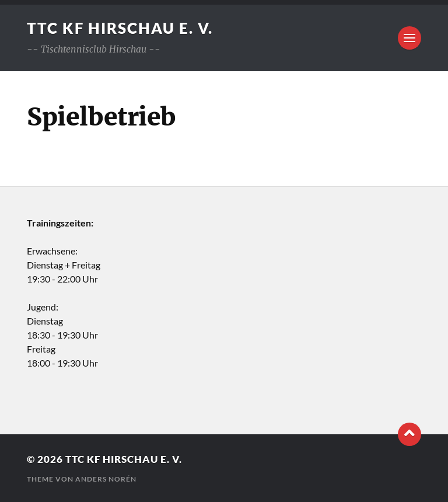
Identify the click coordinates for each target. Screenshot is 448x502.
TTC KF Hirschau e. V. (120, 28)
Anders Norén (106, 479)
